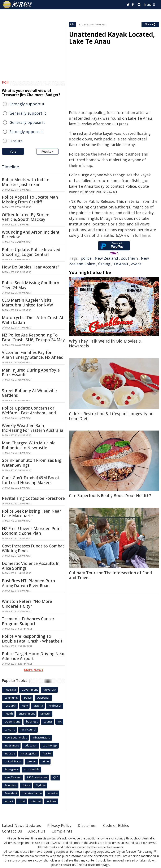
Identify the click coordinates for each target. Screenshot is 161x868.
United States (13, 761)
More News (33, 670)
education (31, 745)
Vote (13, 151)
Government (30, 690)
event (136, 264)
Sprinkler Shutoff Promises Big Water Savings (32, 463)
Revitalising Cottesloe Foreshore (33, 498)
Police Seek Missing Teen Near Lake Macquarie (31, 514)
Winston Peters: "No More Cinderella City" (27, 604)
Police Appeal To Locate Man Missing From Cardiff (30, 200)
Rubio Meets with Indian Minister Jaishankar (26, 182)
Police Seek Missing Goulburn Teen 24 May (31, 285)
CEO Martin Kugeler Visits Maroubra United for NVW (27, 303)
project (32, 761)
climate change (32, 793)
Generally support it (28, 113)
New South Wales (16, 737)
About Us (37, 831)
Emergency (12, 769)
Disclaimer (87, 825)
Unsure (16, 141)
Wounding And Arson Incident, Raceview (31, 235)
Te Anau (121, 264)
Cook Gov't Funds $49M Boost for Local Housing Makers (31, 480)
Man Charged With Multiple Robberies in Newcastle (29, 445)
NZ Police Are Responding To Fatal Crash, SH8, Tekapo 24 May (33, 337)
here (146, 235)
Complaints (62, 831)
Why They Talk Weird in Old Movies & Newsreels (105, 344)
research (10, 706)
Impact (9, 801)
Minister (46, 714)
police (86, 258)
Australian (44, 698)
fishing (104, 264)
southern (129, 258)
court (22, 801)
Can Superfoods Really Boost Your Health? (110, 496)
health (9, 714)
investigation (29, 753)
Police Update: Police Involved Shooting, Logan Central (31, 252)
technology (50, 745)
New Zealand (106, 258)
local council (28, 729)
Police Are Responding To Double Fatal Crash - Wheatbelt (32, 639)
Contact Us (12, 831)
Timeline (10, 167)
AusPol (47, 753)
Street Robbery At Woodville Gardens (29, 393)
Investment (12, 745)
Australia (10, 690)
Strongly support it (27, 104)
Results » (47, 151)
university (50, 690)
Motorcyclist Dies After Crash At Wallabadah (33, 320)
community (12, 698)
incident (52, 801)
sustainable (32, 769)
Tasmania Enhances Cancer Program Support (28, 621)
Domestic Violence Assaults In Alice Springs (31, 566)
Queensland (13, 721)
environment (27, 714)
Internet (36, 801)
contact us (68, 865)
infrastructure (42, 737)
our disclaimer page (96, 865)
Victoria (38, 706)
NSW (25, 706)
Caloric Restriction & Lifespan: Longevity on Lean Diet (111, 416)
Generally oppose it (27, 122)
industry (10, 753)
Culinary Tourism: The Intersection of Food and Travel (110, 575)
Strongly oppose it (26, 132)
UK (60, 721)
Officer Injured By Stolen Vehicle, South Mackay (26, 217)
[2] (3, 855)
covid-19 (10, 729)
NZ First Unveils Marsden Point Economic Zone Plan (32, 531)
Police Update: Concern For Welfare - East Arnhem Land (29, 410)
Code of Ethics (116, 825)
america (53, 793)
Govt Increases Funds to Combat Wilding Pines (33, 548)
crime (45, 761)
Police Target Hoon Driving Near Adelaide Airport (33, 656)
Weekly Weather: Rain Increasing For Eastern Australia (33, 428)
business (32, 721)
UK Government (37, 777)
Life (72, 24)
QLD (56, 777)
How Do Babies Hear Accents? (31, 267)
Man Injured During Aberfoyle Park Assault (31, 372)
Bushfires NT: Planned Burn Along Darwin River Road (28, 583)
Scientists (11, 785)
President (11, 793)
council (48, 721)
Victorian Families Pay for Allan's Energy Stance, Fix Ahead (33, 355)
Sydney (41, 785)
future (26, 785)
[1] (155, 851)
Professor (55, 706)
